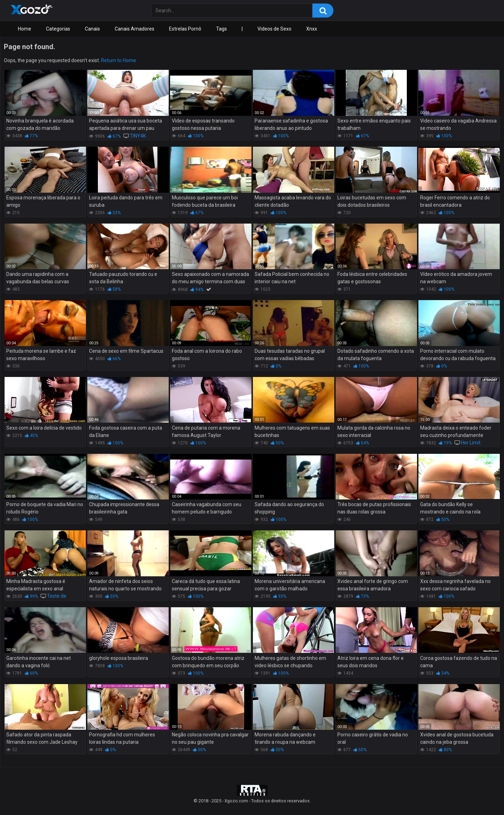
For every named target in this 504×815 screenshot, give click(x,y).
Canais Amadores (135, 29)
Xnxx (312, 29)
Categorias (58, 29)
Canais (92, 29)
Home (25, 29)
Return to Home (119, 60)
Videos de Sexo (274, 29)
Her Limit (471, 443)
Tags (221, 29)
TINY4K (138, 136)
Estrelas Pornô (185, 29)
